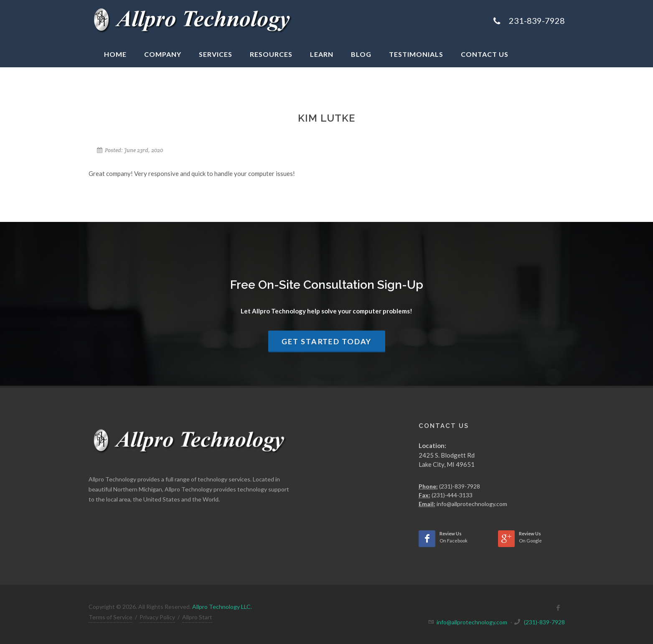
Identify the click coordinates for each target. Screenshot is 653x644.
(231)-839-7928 (460, 486)
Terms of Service (111, 617)
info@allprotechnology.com (472, 504)
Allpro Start (197, 617)
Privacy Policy (157, 617)
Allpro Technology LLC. (222, 607)
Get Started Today (327, 341)
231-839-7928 (537, 20)
